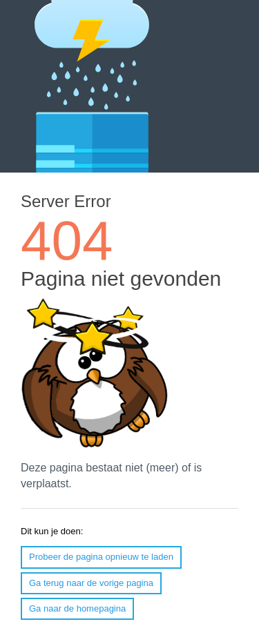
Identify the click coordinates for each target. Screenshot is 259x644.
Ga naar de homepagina (77, 608)
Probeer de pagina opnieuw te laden (101, 557)
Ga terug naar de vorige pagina (91, 583)
